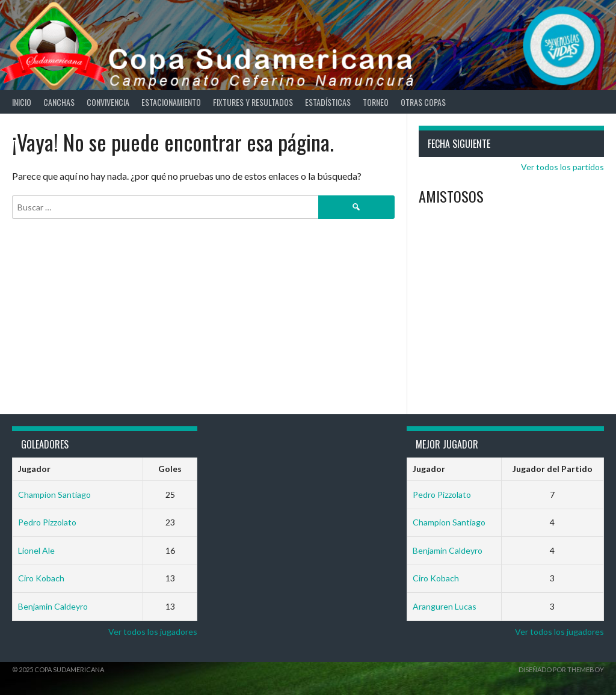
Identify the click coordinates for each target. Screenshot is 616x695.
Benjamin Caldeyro (53, 606)
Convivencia (108, 102)
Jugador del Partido (553, 469)
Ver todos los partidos (562, 167)
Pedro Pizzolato (47, 522)
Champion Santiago (54, 494)
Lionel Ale (36, 550)
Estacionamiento (171, 102)
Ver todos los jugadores (153, 632)
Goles (170, 469)
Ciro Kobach (41, 578)
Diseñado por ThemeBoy (561, 669)
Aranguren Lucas (445, 606)
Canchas (59, 102)
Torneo (376, 102)
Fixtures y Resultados (253, 102)
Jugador (34, 469)
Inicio (22, 102)
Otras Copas (423, 102)
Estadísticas (328, 102)
